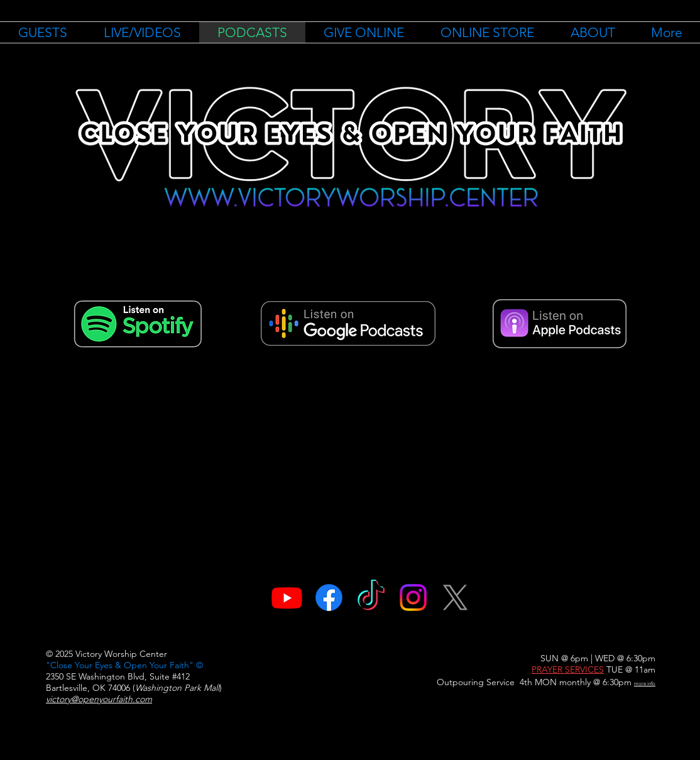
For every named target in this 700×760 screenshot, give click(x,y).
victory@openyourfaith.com (99, 699)
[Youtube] (287, 598)
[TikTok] (371, 598)
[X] (455, 598)
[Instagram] (413, 598)
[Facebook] (329, 598)
